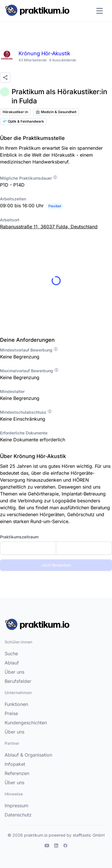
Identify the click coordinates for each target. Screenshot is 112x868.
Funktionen (16, 704)
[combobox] (56, 548)
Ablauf (12, 663)
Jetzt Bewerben (56, 565)
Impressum (16, 806)
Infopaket (15, 764)
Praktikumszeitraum (19, 537)
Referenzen (17, 773)
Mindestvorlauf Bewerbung (29, 350)
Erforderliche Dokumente (24, 433)
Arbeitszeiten (13, 199)
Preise (11, 713)
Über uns (14, 672)
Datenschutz (18, 815)
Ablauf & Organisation (28, 755)
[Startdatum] (28, 548)
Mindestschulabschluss (26, 412)
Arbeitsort (10, 220)
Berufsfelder (18, 681)
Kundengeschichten (26, 723)
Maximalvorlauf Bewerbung (29, 371)
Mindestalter (12, 391)
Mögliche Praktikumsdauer (29, 178)
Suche (11, 654)
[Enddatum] (84, 548)
